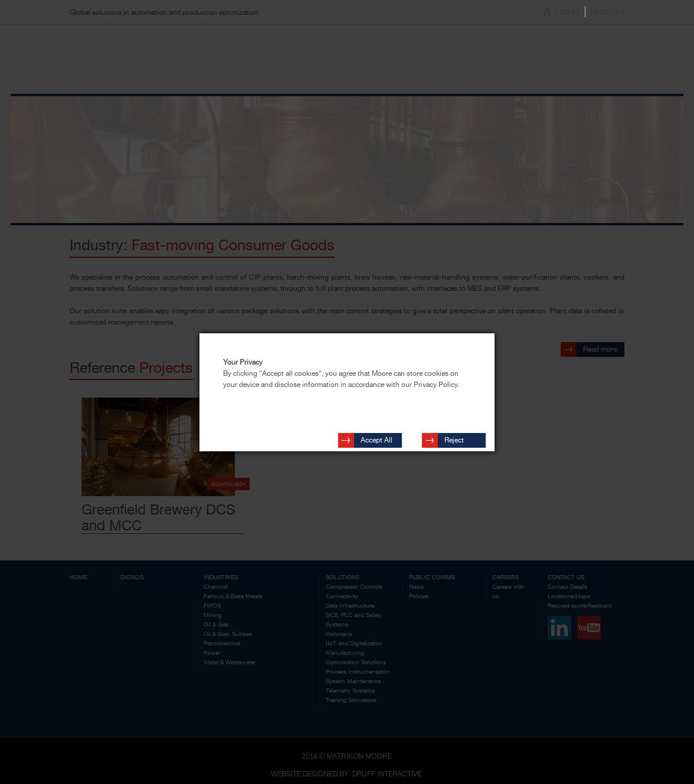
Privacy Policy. (436, 385)
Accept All (377, 435)
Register (608, 12)
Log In (567, 12)
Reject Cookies (457, 437)
